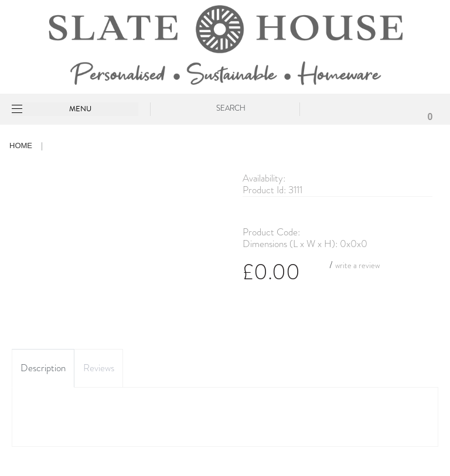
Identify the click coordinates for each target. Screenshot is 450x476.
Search (231, 108)
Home (21, 145)
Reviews (99, 368)
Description (43, 368)
